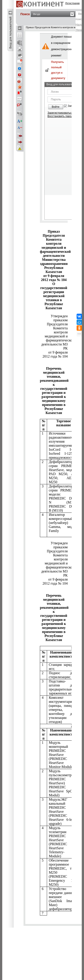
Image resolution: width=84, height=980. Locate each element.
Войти (56, 107)
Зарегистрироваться (60, 113)
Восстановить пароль (61, 116)
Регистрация (73, 3)
